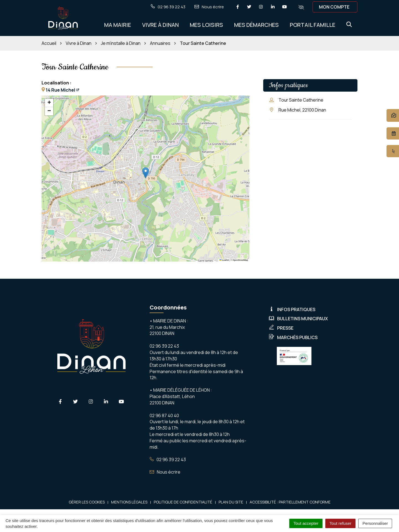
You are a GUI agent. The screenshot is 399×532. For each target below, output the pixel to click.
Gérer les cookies (87, 502)
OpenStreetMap (240, 260)
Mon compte (334, 7)
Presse (281, 328)
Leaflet (224, 260)
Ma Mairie (118, 25)
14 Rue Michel (60, 90)
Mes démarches (256, 25)
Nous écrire (165, 472)
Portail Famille (313, 25)
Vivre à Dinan (160, 25)
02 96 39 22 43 (168, 459)
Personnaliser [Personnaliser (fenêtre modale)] (375, 523)
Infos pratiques (292, 309)
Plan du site (231, 502)
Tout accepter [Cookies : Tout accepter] (306, 523)
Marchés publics (293, 337)
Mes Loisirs (206, 25)
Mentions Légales (129, 502)
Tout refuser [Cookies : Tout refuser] (340, 523)
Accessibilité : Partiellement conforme (290, 502)
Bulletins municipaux (298, 319)
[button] (146, 173)
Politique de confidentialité (183, 502)
